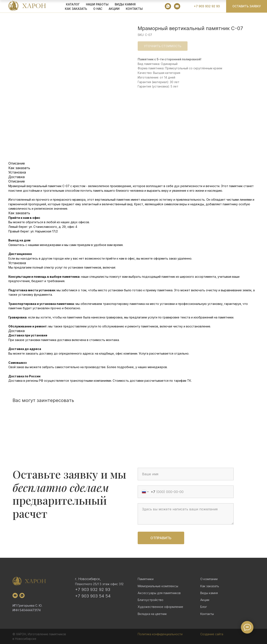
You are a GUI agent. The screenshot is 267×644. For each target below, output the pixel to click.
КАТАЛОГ (73, 4)
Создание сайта (212, 634)
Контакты (134, 9)
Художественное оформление (160, 607)
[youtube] (177, 6)
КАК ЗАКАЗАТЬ (76, 9)
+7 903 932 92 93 (93, 589)
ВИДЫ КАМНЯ (125, 4)
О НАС (98, 9)
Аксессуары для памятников (159, 593)
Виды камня (209, 593)
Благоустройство (151, 600)
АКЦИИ (114, 9)
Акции (205, 600)
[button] (247, 6)
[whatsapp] (168, 6)
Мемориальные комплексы (158, 586)
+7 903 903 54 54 (93, 596)
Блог (204, 607)
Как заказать (210, 586)
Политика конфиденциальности (160, 634)
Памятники (146, 579)
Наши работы (97, 4)
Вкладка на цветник (152, 614)
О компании (209, 579)
